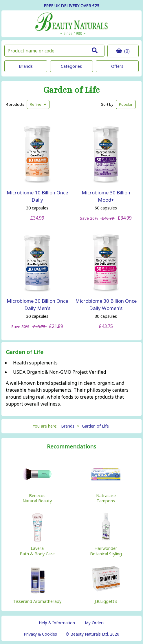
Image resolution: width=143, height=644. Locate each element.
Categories (71, 66)
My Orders (95, 623)
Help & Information (57, 623)
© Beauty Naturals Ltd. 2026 (92, 634)
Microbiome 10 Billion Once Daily (37, 196)
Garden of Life (71, 90)
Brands (26, 66)
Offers (117, 66)
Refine (38, 104)
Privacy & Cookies (40, 634)
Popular (126, 104)
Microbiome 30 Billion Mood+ (106, 196)
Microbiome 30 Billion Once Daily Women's (106, 304)
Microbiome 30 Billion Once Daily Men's (37, 304)
